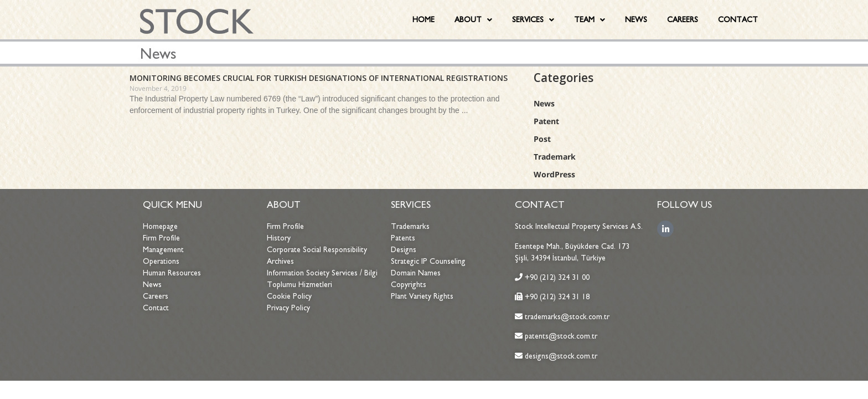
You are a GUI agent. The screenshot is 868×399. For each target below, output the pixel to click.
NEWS (636, 20)
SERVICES (533, 20)
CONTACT (738, 20)
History (279, 238)
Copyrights (409, 285)
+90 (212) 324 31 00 (557, 277)
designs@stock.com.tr (561, 356)
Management (163, 250)
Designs (404, 250)
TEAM (590, 20)
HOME (423, 20)
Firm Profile (161, 238)
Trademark (555, 157)
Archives (280, 261)
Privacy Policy (288, 308)
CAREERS (683, 20)
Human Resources (172, 273)
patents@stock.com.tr (560, 336)
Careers (156, 296)
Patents (403, 238)
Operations (161, 261)
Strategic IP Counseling (428, 261)
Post (542, 139)
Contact (156, 308)
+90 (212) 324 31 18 (557, 297)
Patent (546, 121)
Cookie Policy (289, 296)
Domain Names (416, 273)
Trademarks (410, 226)
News (544, 103)
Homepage (160, 226)
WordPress (554, 174)
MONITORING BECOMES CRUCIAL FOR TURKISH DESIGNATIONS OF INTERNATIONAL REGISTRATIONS (319, 78)
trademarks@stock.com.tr (566, 317)
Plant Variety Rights (422, 296)
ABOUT (473, 20)
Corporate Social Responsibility (317, 250)
